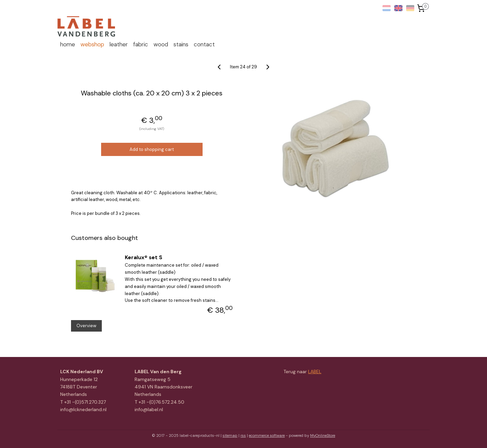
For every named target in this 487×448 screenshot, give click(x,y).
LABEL (315, 372)
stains (181, 44)
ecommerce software (267, 435)
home (68, 44)
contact (204, 44)
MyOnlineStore (323, 435)
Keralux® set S (144, 257)
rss (243, 435)
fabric (141, 44)
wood (161, 44)
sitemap (230, 435)
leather (119, 44)
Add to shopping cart (152, 149)
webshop (92, 44)
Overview (86, 326)
